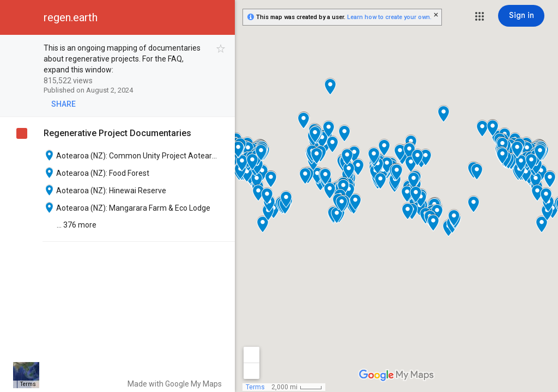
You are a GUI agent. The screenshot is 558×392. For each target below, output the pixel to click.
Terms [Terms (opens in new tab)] (28, 384)
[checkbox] (221, 49)
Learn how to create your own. (389, 17)
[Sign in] (521, 16)
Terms (255, 387)
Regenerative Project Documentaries (117, 133)
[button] (480, 16)
